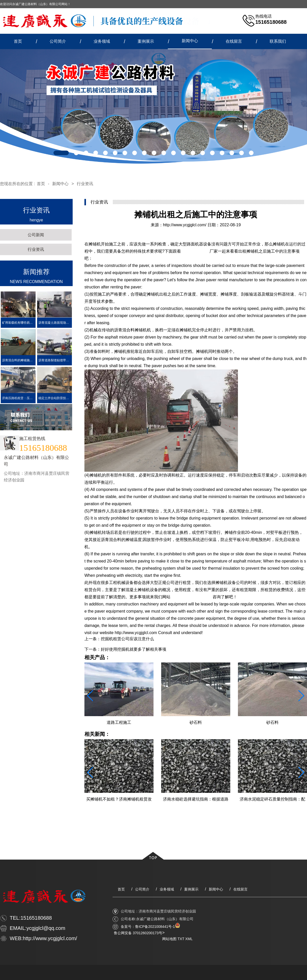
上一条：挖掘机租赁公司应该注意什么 (119, 639)
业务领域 (102, 41)
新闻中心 (190, 41)
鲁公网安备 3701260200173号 (138, 933)
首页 (18, 41)
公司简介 (58, 41)
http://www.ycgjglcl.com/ (185, 225)
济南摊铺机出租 (195, 251)
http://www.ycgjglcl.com (191, 597)
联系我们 (278, 41)
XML (189, 939)
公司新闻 (36, 235)
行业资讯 (85, 184)
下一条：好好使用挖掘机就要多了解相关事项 (125, 649)
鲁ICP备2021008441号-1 (155, 927)
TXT (181, 939)
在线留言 (234, 41)
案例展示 (146, 41)
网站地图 (169, 939)
